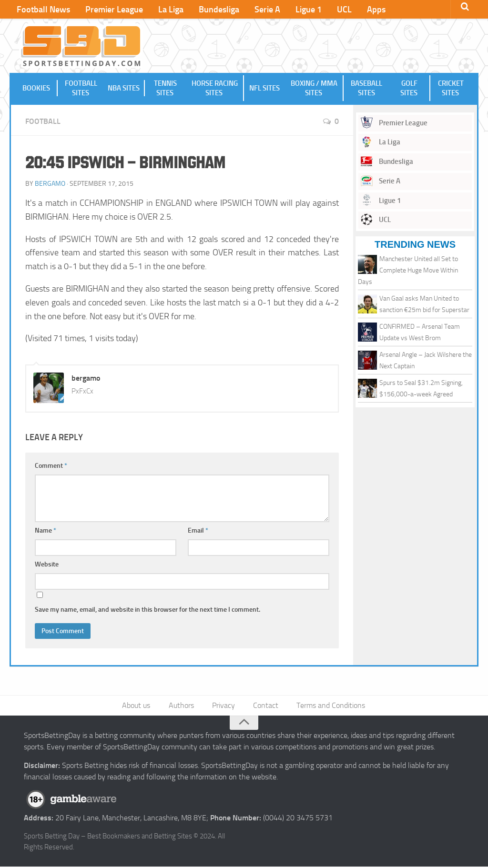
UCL (332, 10)
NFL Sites (264, 89)
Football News (43, 10)
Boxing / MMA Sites (314, 89)
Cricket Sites (451, 89)
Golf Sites (409, 89)
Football (43, 122)
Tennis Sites (165, 89)
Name (46, 531)
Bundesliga (213, 10)
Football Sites (81, 89)
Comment (51, 466)
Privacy (224, 706)
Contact (265, 706)
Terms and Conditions (329, 706)
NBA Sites (124, 89)
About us (139, 706)
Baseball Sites (366, 89)
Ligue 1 (299, 10)
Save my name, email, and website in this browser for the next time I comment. (147, 610)
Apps (362, 10)
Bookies (37, 89)
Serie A (259, 10)
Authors (183, 706)
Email (198, 531)
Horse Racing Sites (215, 89)
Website (47, 565)
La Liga (167, 10)
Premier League (112, 10)
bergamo (50, 184)
